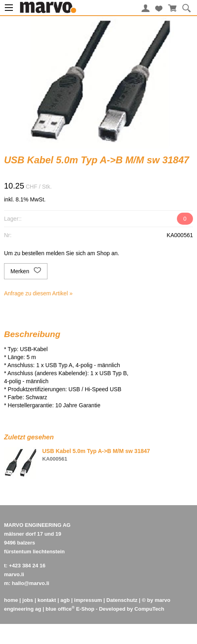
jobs (28, 600)
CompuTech (149, 609)
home (11, 600)
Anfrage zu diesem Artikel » (38, 293)
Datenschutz (122, 600)
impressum (88, 600)
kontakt (47, 600)
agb (65, 600)
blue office (60, 609)
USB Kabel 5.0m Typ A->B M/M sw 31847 (96, 451)
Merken (26, 271)
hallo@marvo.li (31, 583)
